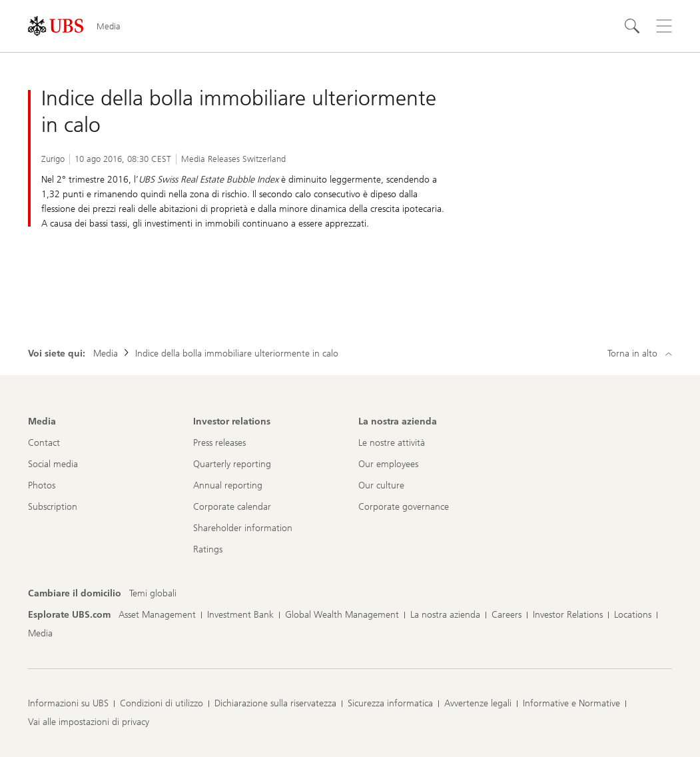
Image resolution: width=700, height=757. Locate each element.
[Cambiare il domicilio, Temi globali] (153, 594)
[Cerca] (632, 26)
